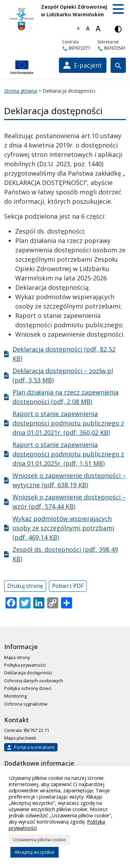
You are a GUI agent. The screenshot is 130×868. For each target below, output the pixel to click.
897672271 (76, 48)
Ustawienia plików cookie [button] (39, 840)
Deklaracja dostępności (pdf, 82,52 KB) (64, 354)
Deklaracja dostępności (28, 673)
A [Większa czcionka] (88, 28)
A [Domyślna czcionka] (78, 28)
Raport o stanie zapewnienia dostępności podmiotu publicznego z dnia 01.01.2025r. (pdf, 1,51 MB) (68, 454)
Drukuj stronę (25, 586)
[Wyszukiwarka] (118, 65)
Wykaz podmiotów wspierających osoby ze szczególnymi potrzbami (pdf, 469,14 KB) (63, 528)
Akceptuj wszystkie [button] (34, 852)
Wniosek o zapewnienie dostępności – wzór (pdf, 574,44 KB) (69, 502)
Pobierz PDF (68, 586)
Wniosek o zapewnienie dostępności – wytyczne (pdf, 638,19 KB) (69, 480)
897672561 (112, 48)
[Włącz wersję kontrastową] (118, 28)
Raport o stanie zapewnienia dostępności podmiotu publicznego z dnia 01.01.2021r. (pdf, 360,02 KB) (68, 423)
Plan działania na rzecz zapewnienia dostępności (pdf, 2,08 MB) (66, 397)
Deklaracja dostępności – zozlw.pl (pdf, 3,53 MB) (63, 375)
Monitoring (15, 696)
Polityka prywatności (25, 665)
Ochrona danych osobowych (34, 681)
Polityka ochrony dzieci (28, 688)
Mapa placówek (20, 738)
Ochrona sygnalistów (26, 704)
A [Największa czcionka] (98, 28)
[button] (118, 9)
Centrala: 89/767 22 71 (27, 730)
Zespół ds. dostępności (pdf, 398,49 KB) (65, 554)
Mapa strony (17, 657)
